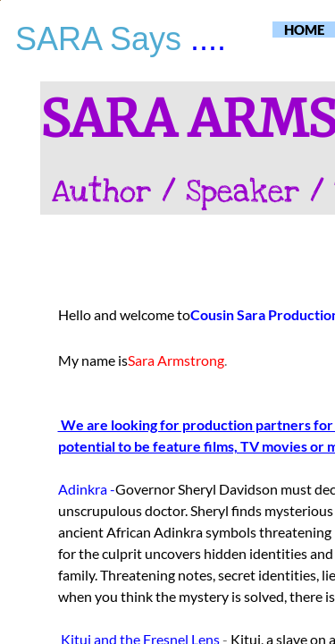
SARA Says (103, 39)
